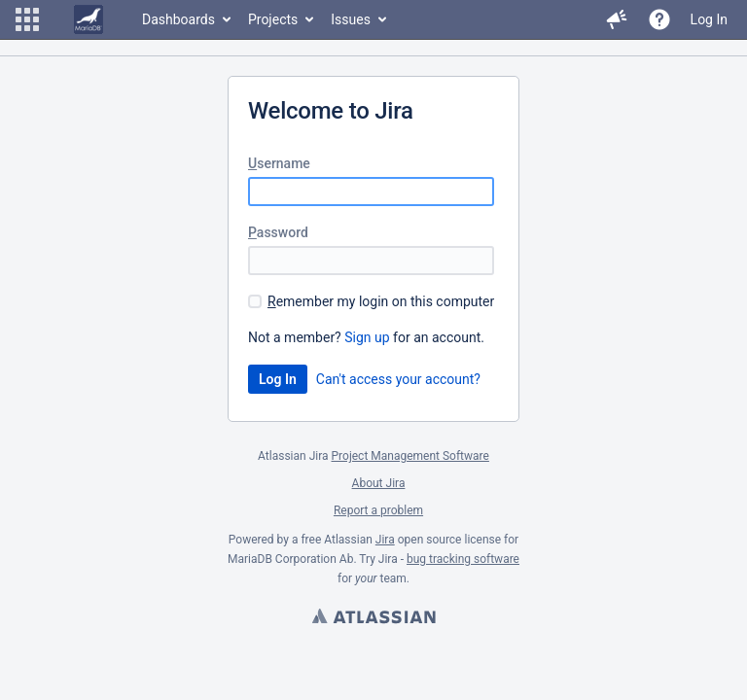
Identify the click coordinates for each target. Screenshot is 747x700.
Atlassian (373, 618)
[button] (27, 19)
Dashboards (178, 19)
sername (279, 163)
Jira (385, 540)
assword (278, 232)
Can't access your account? (398, 379)
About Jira (379, 483)
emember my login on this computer (381, 301)
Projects (273, 19)
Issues (351, 19)
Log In (709, 19)
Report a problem (378, 510)
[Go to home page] (89, 19)
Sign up (367, 337)
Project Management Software (410, 456)
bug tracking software (463, 559)
